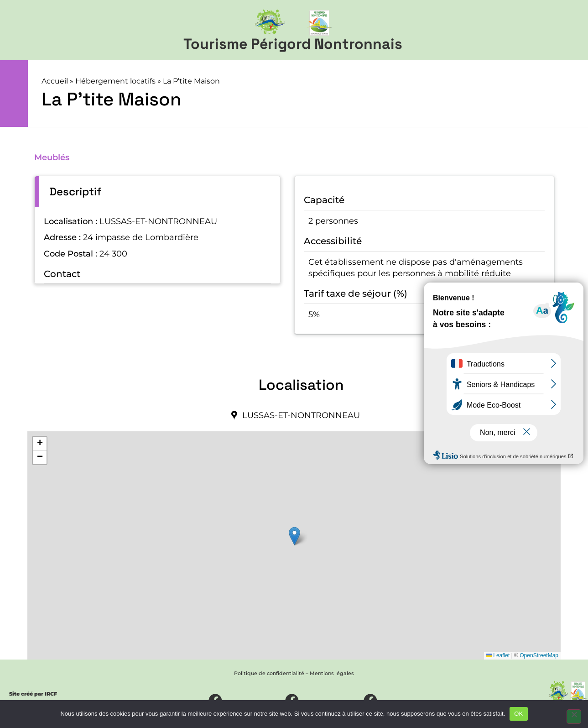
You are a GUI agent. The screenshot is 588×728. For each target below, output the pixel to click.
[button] (294, 536)
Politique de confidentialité (269, 673)
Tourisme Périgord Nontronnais (293, 44)
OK (518, 714)
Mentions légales (332, 673)
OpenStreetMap (539, 655)
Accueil (55, 81)
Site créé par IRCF (33, 694)
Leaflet (498, 655)
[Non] (574, 717)
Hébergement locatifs (115, 81)
